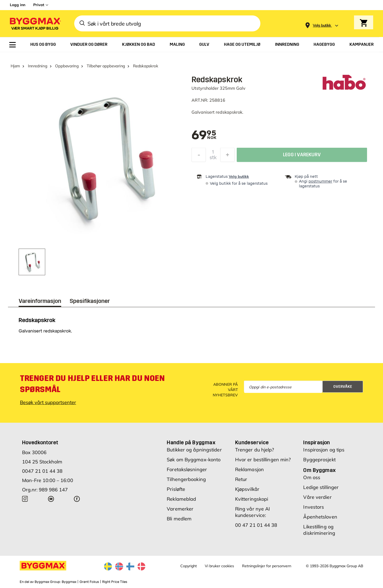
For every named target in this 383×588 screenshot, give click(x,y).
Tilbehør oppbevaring (106, 66)
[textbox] (204, 135)
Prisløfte (176, 489)
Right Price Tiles (115, 582)
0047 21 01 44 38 (42, 471)
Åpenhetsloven (320, 517)
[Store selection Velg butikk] (322, 25)
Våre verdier (317, 497)
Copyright (189, 566)
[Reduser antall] (199, 156)
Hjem (15, 66)
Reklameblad (181, 499)
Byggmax (69, 582)
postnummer (320, 181)
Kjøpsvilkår (247, 489)
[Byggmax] (35, 24)
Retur (241, 479)
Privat (39, 5)
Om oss (312, 477)
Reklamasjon (249, 469)
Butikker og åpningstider (194, 450)
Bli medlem (179, 519)
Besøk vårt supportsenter (48, 402)
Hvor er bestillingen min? (263, 460)
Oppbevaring (67, 66)
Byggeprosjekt (319, 460)
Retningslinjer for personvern (267, 566)
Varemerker (180, 509)
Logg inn (18, 5)
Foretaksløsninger (187, 469)
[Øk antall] (227, 156)
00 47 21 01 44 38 (256, 525)
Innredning (38, 66)
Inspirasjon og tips (324, 450)
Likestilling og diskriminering (319, 530)
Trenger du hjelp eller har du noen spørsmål (92, 384)
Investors (314, 507)
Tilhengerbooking (186, 479)
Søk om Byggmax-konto (194, 460)
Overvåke (343, 387)
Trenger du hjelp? (255, 450)
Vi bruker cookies (219, 566)
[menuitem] (13, 45)
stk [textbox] (213, 159)
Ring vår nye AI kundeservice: (253, 512)
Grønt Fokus (89, 582)
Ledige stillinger (321, 487)
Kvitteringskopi (252, 499)
